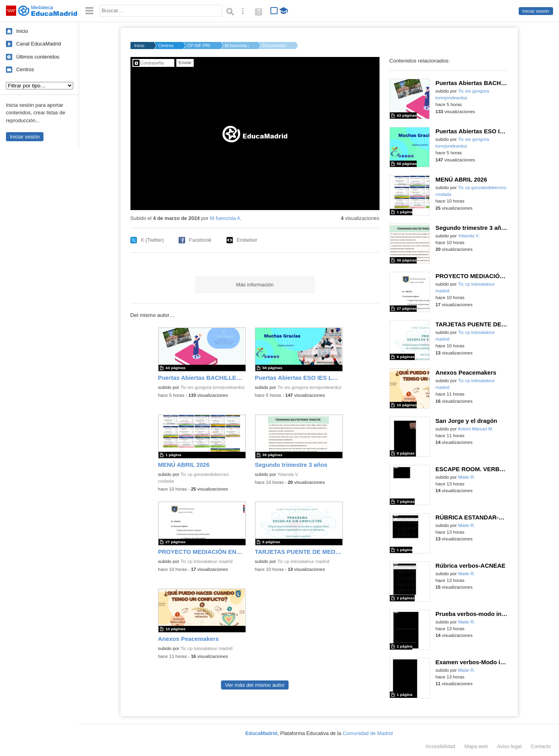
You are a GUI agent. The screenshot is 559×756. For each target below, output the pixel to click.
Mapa (476, 746)
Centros (25, 69)
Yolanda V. (288, 474)
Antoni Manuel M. (476, 429)
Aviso (509, 746)
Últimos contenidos (38, 57)
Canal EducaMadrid (39, 44)
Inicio (22, 31)
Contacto (541, 746)
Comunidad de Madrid (368, 733)
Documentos (274, 45)
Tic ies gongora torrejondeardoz (212, 387)
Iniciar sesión (536, 11)
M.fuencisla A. (237, 45)
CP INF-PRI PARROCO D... (199, 45)
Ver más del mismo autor (255, 685)
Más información (255, 285)
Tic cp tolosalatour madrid (206, 561)
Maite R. (467, 477)
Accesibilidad (440, 746)
